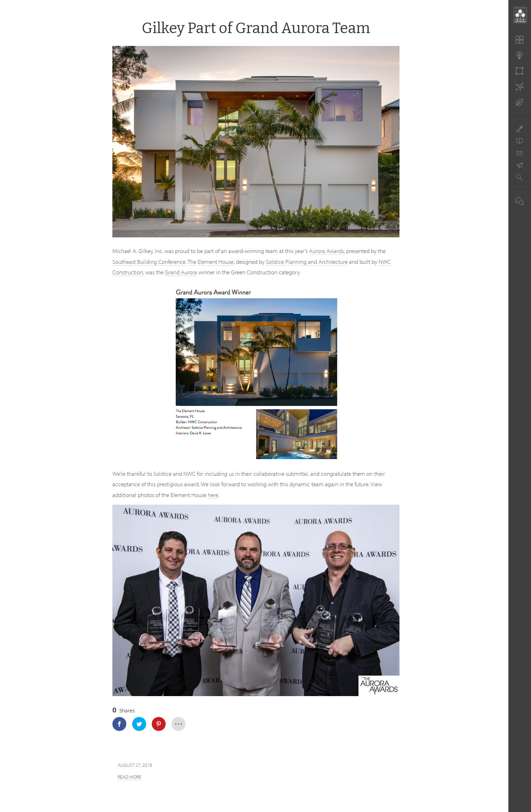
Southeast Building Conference (149, 262)
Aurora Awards (326, 251)
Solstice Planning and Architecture (307, 262)
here (213, 495)
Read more (129, 777)
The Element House (211, 262)
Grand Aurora (181, 272)
